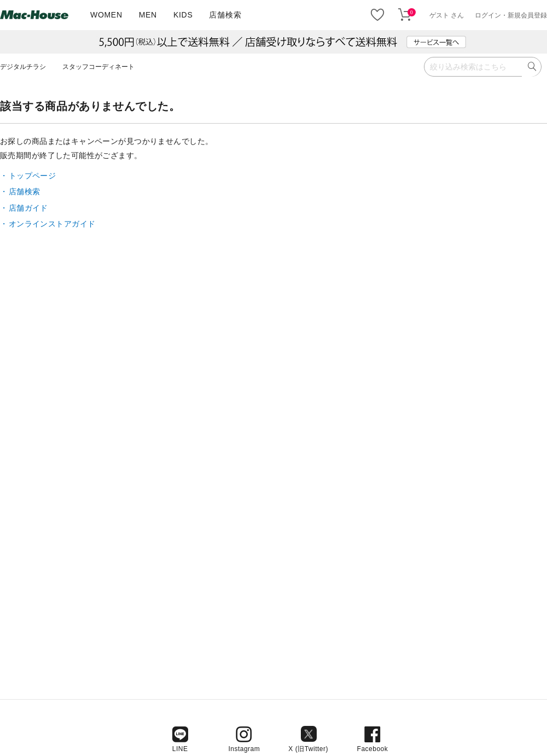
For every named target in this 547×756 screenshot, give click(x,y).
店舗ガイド (28, 208)
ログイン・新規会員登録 (511, 15)
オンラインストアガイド (52, 224)
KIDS (183, 15)
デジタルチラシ (23, 67)
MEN (148, 15)
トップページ (33, 176)
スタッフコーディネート (98, 67)
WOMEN (106, 15)
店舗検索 (225, 15)
